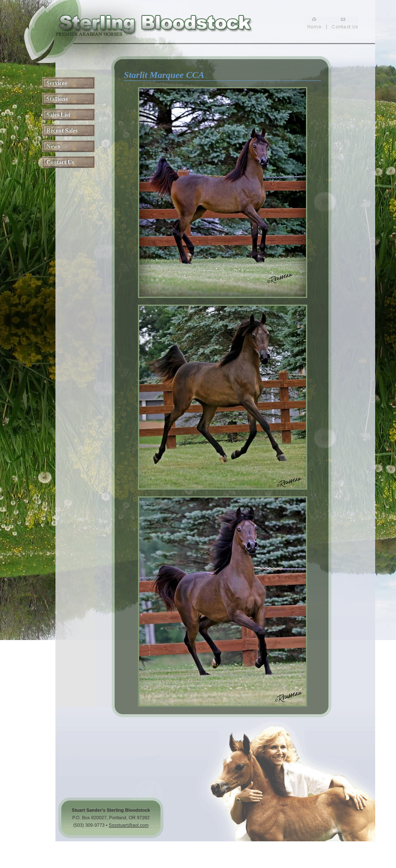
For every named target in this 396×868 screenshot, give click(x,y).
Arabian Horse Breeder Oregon (308, 846)
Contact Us (60, 162)
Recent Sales (62, 131)
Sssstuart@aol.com (129, 825)
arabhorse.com (99, 859)
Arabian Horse (160, 846)
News (53, 146)
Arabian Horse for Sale (205, 846)
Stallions (57, 99)
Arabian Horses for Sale (114, 846)
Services (56, 83)
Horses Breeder (252, 846)
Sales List (58, 115)
